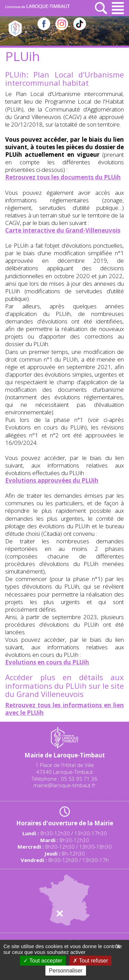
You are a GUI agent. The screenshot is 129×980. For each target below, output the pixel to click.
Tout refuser (90, 961)
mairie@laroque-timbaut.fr (64, 785)
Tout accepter (43, 961)
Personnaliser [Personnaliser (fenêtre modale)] (66, 971)
